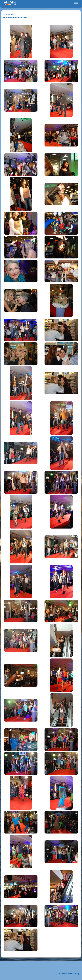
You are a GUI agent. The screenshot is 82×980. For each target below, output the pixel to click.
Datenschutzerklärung (69, 974)
